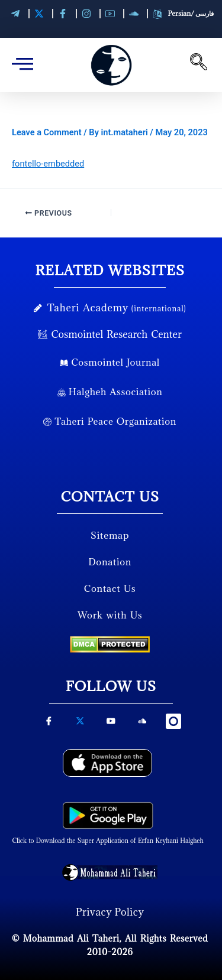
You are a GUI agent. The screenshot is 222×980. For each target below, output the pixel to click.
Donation (110, 562)
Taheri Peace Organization (110, 421)
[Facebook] (49, 725)
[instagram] (173, 722)
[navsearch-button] (198, 65)
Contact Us (110, 588)
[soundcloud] (142, 725)
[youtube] (111, 725)
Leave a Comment (47, 132)
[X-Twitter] (80, 725)
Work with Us (110, 615)
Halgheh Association (110, 392)
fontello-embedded (48, 164)
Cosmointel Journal (110, 362)
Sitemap (110, 535)
